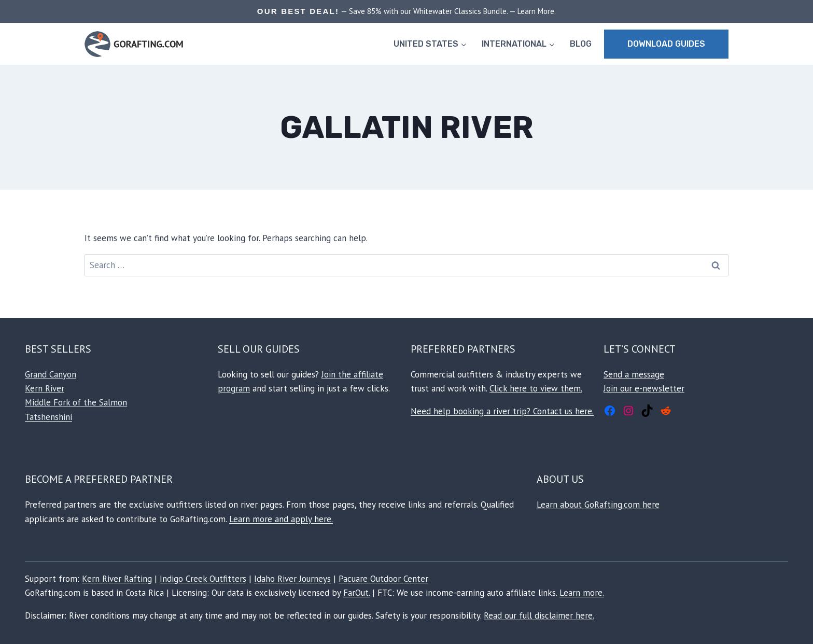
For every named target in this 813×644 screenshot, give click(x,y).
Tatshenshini (48, 417)
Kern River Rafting (117, 579)
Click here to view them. (536, 388)
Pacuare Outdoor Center (383, 579)
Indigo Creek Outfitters (203, 579)
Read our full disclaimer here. (539, 615)
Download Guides (666, 44)
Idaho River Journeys (292, 579)
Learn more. (582, 593)
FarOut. (356, 593)
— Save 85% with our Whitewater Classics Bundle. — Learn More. (447, 11)
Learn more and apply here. (281, 519)
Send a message (634, 374)
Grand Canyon (51, 374)
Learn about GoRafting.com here (598, 505)
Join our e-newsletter (644, 388)
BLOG (581, 44)
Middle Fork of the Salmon (76, 402)
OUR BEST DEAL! (298, 11)
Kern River (45, 388)
